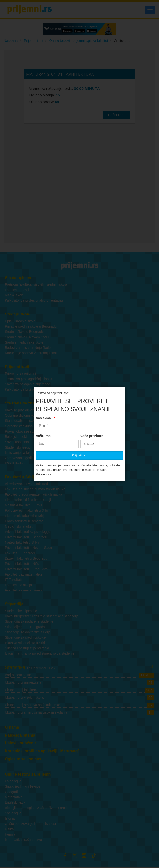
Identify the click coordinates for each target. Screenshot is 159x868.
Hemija (10, 834)
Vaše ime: (44, 416)
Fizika (9, 829)
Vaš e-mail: (46, 398)
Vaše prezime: (92, 416)
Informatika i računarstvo (23, 840)
